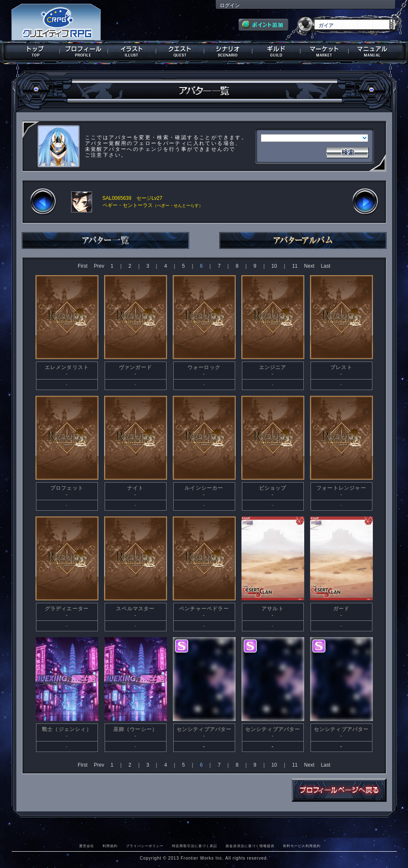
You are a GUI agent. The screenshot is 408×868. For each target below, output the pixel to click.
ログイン (230, 5)
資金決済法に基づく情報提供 (250, 846)
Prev (99, 266)
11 (295, 266)
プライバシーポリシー (145, 846)
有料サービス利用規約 (302, 846)
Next (309, 266)
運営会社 (87, 846)
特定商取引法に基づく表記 (195, 846)
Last (326, 266)
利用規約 (110, 846)
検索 (347, 152)
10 (274, 266)
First (83, 266)
